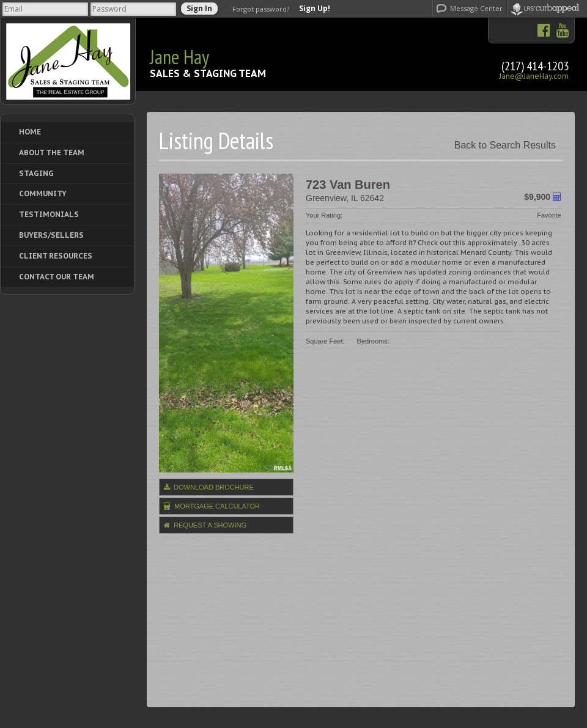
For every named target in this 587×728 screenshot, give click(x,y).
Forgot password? (261, 9)
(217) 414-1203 (535, 66)
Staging (36, 173)
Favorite (549, 215)
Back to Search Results (505, 145)
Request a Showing (205, 525)
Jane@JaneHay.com (534, 76)
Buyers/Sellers (51, 235)
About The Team (52, 153)
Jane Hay (179, 57)
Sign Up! (315, 9)
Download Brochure (209, 487)
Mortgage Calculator (212, 506)
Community (43, 193)
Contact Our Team (57, 277)
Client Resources (56, 256)
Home (30, 132)
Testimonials (49, 214)
